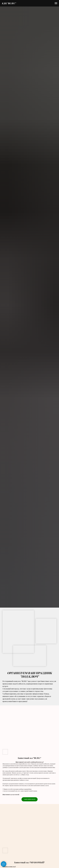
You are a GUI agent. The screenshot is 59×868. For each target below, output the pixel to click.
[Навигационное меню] (56, 3)
